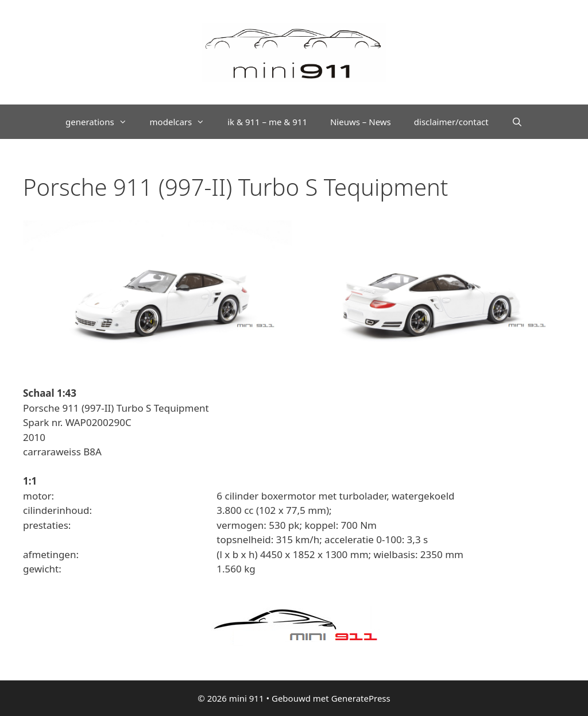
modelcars (183, 122)
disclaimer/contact (451, 122)
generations (102, 122)
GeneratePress (361, 698)
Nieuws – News (361, 122)
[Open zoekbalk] (517, 122)
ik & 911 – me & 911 (267, 122)
